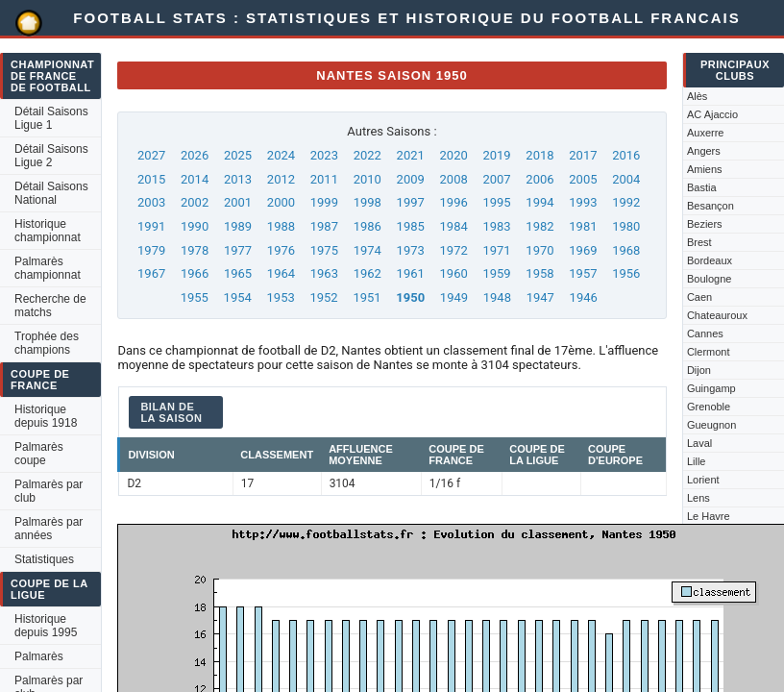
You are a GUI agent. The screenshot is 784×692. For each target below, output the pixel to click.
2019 (496, 155)
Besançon (710, 206)
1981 (583, 226)
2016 (626, 155)
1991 (151, 226)
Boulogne (710, 279)
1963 (324, 273)
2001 (238, 202)
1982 (539, 226)
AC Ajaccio (712, 114)
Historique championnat (48, 231)
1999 (324, 202)
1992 (626, 202)
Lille (697, 461)
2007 (496, 179)
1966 (195, 273)
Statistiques (44, 559)
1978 (195, 250)
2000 (281, 202)
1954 (238, 297)
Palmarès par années (49, 529)
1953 (281, 297)
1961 (411, 273)
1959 (496, 273)
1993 (583, 202)
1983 (496, 226)
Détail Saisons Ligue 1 (51, 118)
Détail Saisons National (51, 193)
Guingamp (711, 388)
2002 (195, 202)
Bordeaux (710, 260)
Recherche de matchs (50, 306)
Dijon (699, 370)
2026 (195, 155)
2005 (583, 179)
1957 (583, 273)
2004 (626, 179)
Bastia (702, 187)
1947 (540, 297)
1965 (238, 273)
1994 (539, 202)
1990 (195, 226)
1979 (151, 250)
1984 (454, 226)
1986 (367, 226)
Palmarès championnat (48, 268)
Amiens (705, 169)
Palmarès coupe (39, 454)
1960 (454, 273)
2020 (454, 155)
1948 (497, 297)
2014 (195, 179)
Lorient (703, 480)
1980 (626, 226)
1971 (496, 250)
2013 (238, 179)
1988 (281, 226)
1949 (454, 297)
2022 (367, 155)
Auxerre (706, 133)
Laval (699, 443)
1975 (324, 250)
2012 (281, 179)
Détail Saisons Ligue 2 (51, 156)
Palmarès (39, 656)
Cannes (705, 334)
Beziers (705, 224)
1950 (410, 297)
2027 (151, 155)
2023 (324, 155)
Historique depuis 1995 (46, 626)
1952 (323, 297)
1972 (454, 250)
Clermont (709, 352)
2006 (539, 179)
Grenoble (709, 407)
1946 (584, 297)
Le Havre (709, 516)
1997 (411, 202)
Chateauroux (717, 315)
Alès (697, 96)
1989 (238, 226)
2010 (367, 179)
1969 (583, 250)
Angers (704, 151)
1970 (539, 250)
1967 (151, 273)
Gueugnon (711, 425)
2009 (411, 179)
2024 (281, 155)
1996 (454, 202)
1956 (626, 273)
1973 (411, 250)
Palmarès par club (49, 491)
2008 (454, 179)
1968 (626, 250)
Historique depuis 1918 (46, 416)
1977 (238, 250)
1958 (539, 273)
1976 (281, 250)
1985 (411, 226)
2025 (238, 155)
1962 (367, 273)
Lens (698, 498)
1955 (195, 297)
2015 (151, 179)
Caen (699, 297)
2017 (583, 155)
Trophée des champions (47, 343)
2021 (411, 155)
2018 (539, 155)
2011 (324, 179)
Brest (699, 242)
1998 (367, 202)
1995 (496, 202)
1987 (324, 226)
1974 (367, 250)
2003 (151, 202)
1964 (281, 273)
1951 (367, 297)
